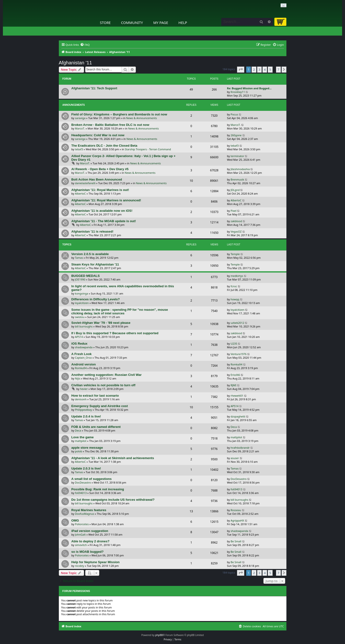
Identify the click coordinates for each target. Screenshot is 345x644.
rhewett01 (237, 396)
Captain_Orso (84, 358)
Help (183, 23)
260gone (236, 135)
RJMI (234, 385)
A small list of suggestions (92, 479)
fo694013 (81, 493)
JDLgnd (235, 190)
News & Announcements (142, 118)
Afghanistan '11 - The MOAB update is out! (104, 221)
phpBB (159, 635)
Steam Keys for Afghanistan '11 (95, 264)
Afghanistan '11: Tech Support (94, 88)
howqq (235, 299)
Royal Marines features (89, 510)
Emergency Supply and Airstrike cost (100, 406)
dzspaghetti (238, 416)
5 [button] (270, 69)
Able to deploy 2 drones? (91, 541)
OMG (75, 520)
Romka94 (81, 368)
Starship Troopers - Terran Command (148, 149)
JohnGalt (80, 534)
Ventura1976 (239, 354)
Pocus (234, 114)
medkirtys (237, 276)
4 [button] (265, 69)
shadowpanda (84, 347)
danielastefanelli (85, 183)
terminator (238, 156)
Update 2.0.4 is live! (86, 416)
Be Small (236, 541)
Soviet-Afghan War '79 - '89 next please (101, 323)
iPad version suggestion (90, 531)
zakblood (236, 221)
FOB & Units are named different (96, 427)
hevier (84, 389)
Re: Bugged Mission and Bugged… (249, 88)
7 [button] (278, 69)
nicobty (80, 566)
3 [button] (259, 69)
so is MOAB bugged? (88, 552)
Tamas (79, 258)
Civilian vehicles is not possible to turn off (103, 385)
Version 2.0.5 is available (90, 254)
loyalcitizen (82, 303)
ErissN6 (235, 375)
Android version (84, 364)
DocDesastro (83, 482)
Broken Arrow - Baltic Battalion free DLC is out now (110, 125)
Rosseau (236, 510)
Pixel (234, 211)
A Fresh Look (82, 354)
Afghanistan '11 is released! (92, 231)
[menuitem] (85, 45)
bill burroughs (84, 326)
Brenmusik (238, 179)
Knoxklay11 (238, 92)
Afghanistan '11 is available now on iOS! (102, 211)
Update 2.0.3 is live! (86, 468)
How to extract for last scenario (95, 396)
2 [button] (254, 69)
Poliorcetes (82, 524)
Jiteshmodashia (240, 169)
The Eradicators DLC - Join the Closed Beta (104, 146)
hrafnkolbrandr (240, 448)
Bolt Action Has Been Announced (97, 179)
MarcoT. (80, 128)
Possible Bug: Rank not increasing (98, 489)
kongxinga (82, 293)
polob (79, 451)
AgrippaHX (237, 520)
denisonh (81, 399)
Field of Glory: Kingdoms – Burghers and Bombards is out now (119, 114)
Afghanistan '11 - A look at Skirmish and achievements (113, 458)
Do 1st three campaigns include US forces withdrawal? (113, 500)
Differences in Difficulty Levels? (96, 299)
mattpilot (81, 441)
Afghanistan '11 (75, 63)
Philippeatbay (84, 410)
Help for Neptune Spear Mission (96, 562)
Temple (235, 254)
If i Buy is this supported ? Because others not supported (115, 333)
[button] (241, 69)
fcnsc (234, 286)
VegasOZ (236, 231)
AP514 (79, 337)
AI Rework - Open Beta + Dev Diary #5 (100, 169)
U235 (234, 344)
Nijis (78, 378)
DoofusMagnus (85, 514)
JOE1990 (80, 279)
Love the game (83, 437)
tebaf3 (79, 149)
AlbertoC (80, 193)
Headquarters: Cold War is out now (98, 135)
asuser (235, 458)
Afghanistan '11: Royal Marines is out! (100, 190)
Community (132, 23)
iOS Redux (80, 344)
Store (105, 23)
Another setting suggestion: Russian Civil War (107, 375)
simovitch (81, 545)
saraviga (80, 118)
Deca (78, 430)
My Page (161, 23)
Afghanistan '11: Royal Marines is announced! (106, 200)
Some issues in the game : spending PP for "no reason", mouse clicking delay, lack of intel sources (120, 311)
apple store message (87, 448)
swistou (80, 317)
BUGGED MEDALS (86, 276)
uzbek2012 (238, 323)
